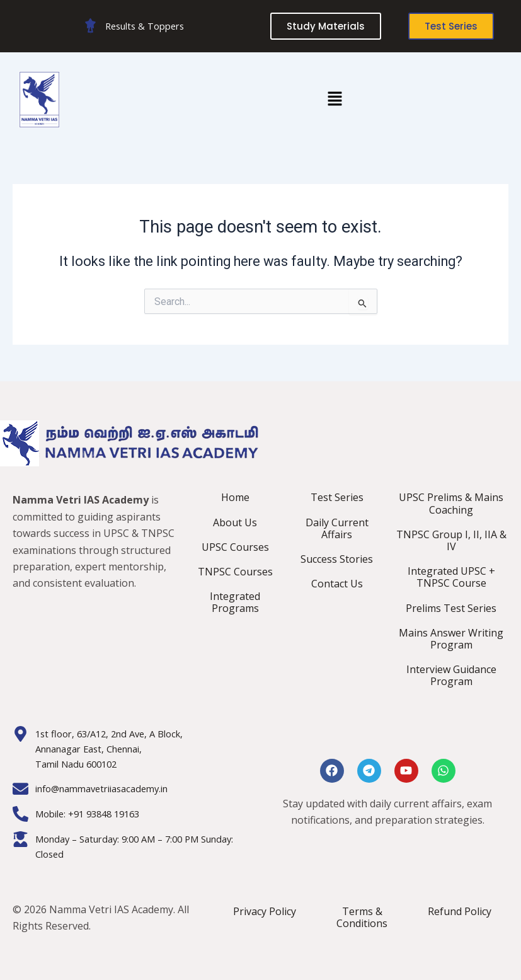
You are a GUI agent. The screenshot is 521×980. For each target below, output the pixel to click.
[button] (335, 100)
